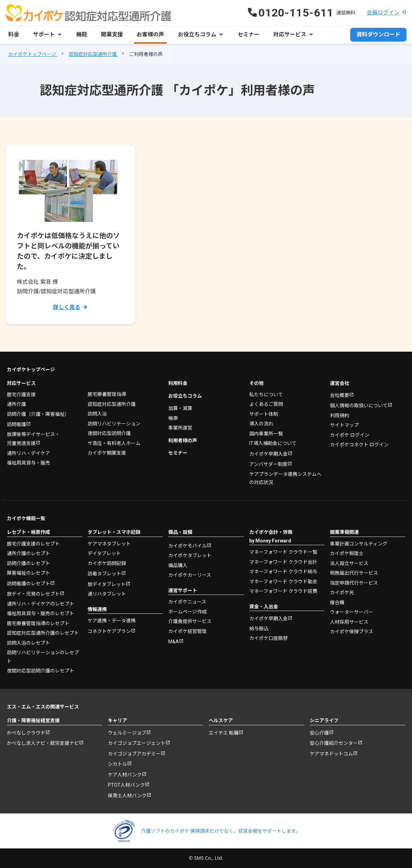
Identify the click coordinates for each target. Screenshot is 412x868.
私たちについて (266, 395)
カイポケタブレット (190, 555)
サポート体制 (264, 414)
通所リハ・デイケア (28, 453)
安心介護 (319, 733)
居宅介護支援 (21, 395)
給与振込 (259, 629)
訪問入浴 (97, 414)
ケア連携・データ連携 (112, 621)
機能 (82, 34)
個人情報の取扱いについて (359, 406)
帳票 (173, 418)
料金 (14, 34)
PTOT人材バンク (126, 785)
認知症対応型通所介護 (112, 404)
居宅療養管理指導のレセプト (38, 623)
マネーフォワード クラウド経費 (283, 591)
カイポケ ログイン (350, 435)
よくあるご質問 (266, 404)
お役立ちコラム (185, 396)
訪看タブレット (104, 574)
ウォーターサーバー (352, 612)
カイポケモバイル (187, 546)
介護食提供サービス (190, 621)
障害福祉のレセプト (28, 573)
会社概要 (340, 395)
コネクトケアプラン (109, 631)
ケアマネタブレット (109, 544)
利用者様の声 (183, 441)
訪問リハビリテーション (114, 424)
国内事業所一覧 (266, 434)
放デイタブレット (107, 584)
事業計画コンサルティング (359, 544)
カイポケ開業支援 (107, 453)
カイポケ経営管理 (187, 631)
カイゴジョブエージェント (137, 743)
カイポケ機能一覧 (26, 518)
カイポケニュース (187, 602)
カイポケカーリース (190, 575)
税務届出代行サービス (354, 573)
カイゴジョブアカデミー (134, 754)
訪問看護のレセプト (28, 584)
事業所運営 (180, 428)
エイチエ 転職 (224, 733)
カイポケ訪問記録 (107, 563)
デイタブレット (104, 553)
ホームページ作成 (187, 612)
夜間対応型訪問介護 (109, 433)
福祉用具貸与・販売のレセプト (41, 613)
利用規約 (340, 415)
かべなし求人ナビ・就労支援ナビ (43, 743)
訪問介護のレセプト (28, 563)
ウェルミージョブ (127, 733)
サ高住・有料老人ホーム (114, 443)
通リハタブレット (107, 594)
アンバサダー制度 (268, 464)
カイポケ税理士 (347, 553)
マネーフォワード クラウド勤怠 (283, 582)
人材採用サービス (349, 622)
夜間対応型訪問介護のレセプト (41, 671)
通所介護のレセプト (28, 553)
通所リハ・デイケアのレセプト (41, 604)
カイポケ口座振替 (268, 638)
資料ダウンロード (378, 34)
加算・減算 (180, 408)
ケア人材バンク (125, 775)
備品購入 (178, 565)
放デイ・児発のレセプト (33, 594)
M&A (174, 642)
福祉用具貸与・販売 (28, 463)
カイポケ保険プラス (352, 632)
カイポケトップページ (31, 370)
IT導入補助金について (273, 443)
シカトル (117, 764)
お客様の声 (150, 34)
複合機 (337, 602)
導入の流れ (261, 424)
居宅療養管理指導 (107, 394)
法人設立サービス (349, 563)
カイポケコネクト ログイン (359, 445)
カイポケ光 (342, 593)
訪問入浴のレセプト (28, 643)
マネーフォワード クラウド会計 (283, 562)
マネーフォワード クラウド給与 (283, 572)
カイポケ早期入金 (268, 454)
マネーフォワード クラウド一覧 (283, 552)
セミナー (249, 34)
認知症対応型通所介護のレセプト (43, 633)
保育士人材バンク (127, 796)
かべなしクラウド (26, 733)
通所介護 (16, 404)
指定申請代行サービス (354, 583)
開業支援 (112, 34)
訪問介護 (38, 414)
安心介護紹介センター (334, 743)
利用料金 (178, 383)
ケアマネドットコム (331, 754)
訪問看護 (16, 424)
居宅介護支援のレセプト (33, 544)
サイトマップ (344, 425)
